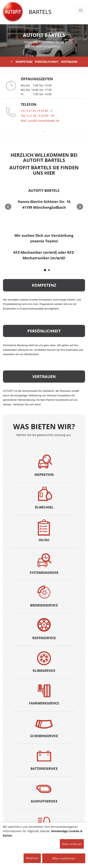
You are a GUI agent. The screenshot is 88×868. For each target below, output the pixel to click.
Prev (8, 207)
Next (80, 207)
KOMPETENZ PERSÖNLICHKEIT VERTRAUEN (44, 62)
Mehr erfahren (72, 844)
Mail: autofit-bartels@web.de (40, 121)
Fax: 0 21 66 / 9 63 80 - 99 (37, 116)
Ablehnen (32, 858)
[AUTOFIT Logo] (13, 12)
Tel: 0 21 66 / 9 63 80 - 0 (36, 111)
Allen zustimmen (64, 858)
